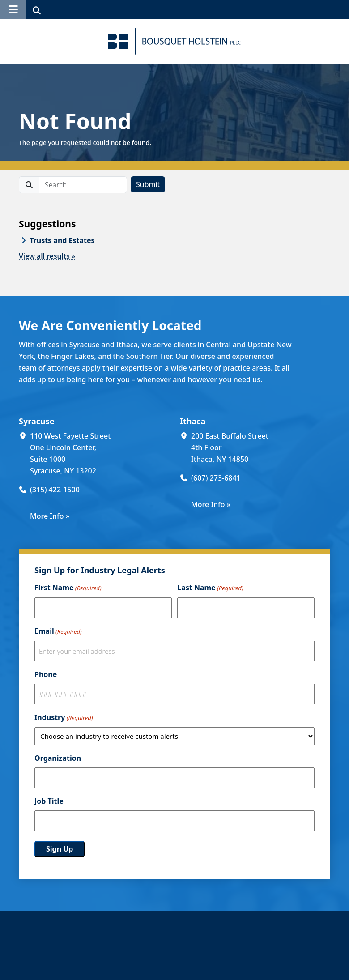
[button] (13, 9)
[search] (83, 185)
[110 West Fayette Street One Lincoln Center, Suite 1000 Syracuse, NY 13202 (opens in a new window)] (100, 453)
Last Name (210, 588)
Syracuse (36, 421)
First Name (68, 588)
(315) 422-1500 (55, 490)
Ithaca (193, 421)
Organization (58, 758)
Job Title (49, 801)
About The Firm (161, 966)
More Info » (50, 516)
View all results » (47, 256)
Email (58, 631)
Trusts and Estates (62, 240)
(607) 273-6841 (216, 478)
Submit (148, 184)
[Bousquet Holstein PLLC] (174, 41)
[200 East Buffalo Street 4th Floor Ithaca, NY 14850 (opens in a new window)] (261, 447)
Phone (46, 674)
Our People (153, 954)
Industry (64, 718)
